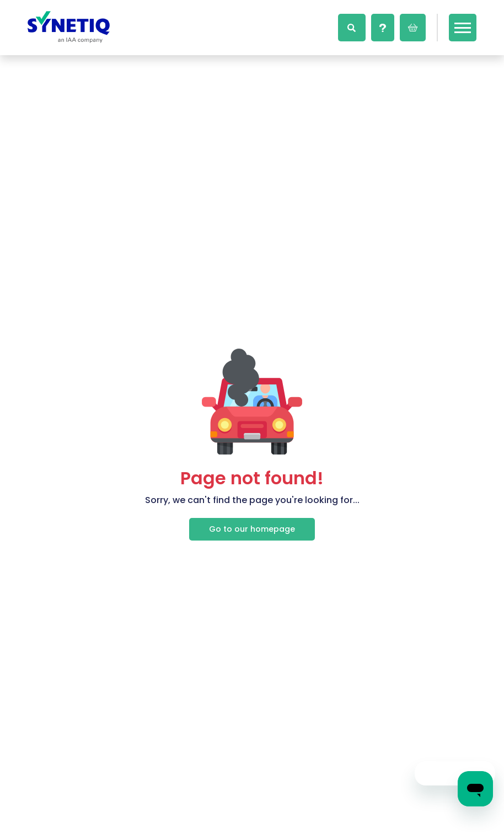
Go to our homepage (252, 529)
